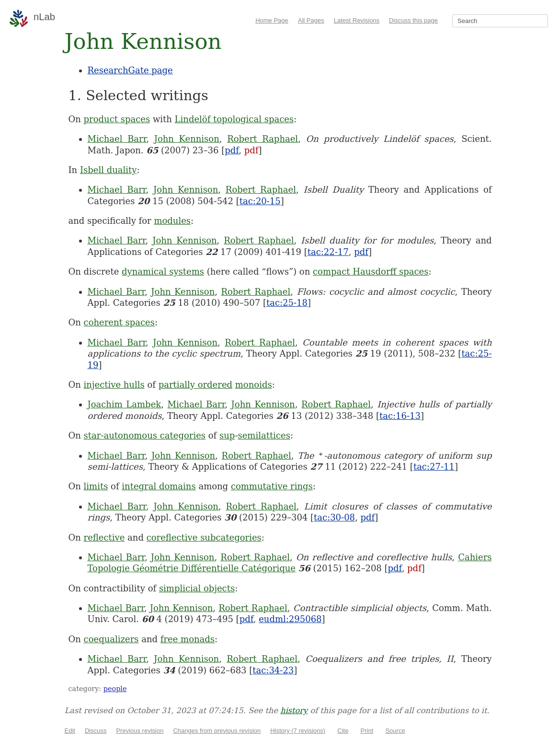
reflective (104, 537)
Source (395, 731)
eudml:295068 (290, 619)
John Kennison (187, 139)
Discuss (96, 731)
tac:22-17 (328, 252)
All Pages (311, 20)
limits (96, 486)
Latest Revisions (357, 20)
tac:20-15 (260, 201)
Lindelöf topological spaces (234, 119)
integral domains (159, 486)
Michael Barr (117, 139)
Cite (343, 731)
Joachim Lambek (125, 404)
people (115, 689)
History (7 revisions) (298, 731)
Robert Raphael (263, 139)
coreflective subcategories (204, 537)
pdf (232, 150)
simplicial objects (197, 588)
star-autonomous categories (145, 435)
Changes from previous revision (217, 731)
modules (172, 221)
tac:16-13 (400, 416)
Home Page (272, 20)
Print (367, 731)
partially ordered (195, 385)
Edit (70, 731)
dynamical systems (163, 272)
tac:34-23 (273, 670)
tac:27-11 (434, 467)
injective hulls (114, 385)
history (294, 711)
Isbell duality (109, 170)
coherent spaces (119, 322)
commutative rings (272, 486)
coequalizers (111, 639)
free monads (188, 639)
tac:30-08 (334, 517)
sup (227, 435)
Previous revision (140, 731)
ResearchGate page (130, 70)
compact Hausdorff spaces (371, 272)
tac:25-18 (287, 303)
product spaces (117, 119)
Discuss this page (413, 20)
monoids (254, 385)
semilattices (264, 435)
